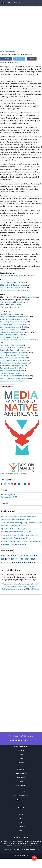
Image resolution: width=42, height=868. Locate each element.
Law (21, 804)
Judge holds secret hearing (10, 314)
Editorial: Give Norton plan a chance (13, 285)
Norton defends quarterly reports (12, 355)
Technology (21, 827)
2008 (21, 559)
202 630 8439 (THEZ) (11, 497)
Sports (21, 823)
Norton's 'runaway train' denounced (13, 358)
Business (21, 750)
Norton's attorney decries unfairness (14, 288)
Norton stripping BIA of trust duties (13, 360)
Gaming (15, 3)
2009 (15, 559)
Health (21, 781)
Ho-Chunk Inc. (24, 843)
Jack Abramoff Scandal (21, 796)
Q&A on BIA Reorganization (10, 373)
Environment (21, 769)
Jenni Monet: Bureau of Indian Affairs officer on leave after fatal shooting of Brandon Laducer (21, 530)
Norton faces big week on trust (12, 282)
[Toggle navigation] (37, 3)
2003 (16, 562)
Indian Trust (21, 792)
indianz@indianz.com (11, 495)
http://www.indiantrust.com (10, 307)
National (21, 808)
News (8, 3)
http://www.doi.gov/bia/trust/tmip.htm (14, 302)
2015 (20, 555)
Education (21, 763)
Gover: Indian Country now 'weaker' (13, 381)
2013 (32, 555)
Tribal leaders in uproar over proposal (14, 363)
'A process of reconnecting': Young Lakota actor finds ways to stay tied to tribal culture (21, 524)
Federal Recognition (21, 773)
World (21, 831)
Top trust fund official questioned (12, 319)
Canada (21, 755)
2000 (34, 562)
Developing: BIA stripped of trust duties (15, 376)
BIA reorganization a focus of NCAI (13, 327)
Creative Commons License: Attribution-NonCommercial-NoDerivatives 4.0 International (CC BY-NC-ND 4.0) (20, 587)
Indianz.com (25, 856)
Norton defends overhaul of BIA (12, 335)
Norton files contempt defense (12, 371)
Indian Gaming (21, 785)
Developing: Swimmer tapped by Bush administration (19, 340)
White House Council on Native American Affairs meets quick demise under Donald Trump (19, 518)
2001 (28, 562)
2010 (8, 559)
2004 (9, 562)
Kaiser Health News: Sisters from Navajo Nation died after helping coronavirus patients (21, 543)
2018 (3, 555)
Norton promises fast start (10, 337)
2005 (3, 562)
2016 (14, 555)
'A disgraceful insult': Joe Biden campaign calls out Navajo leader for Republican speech (20, 537)
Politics (21, 819)
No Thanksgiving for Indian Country (13, 322)
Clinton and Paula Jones (26, 276)
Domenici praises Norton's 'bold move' (14, 324)
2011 (3, 559)
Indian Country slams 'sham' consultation (15, 317)
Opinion (21, 815)
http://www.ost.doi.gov (31, 297)
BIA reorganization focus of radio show (15, 353)
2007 (27, 559)
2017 (9, 555)
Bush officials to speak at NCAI (11, 368)
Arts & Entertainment (21, 746)
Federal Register (21, 777)
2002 (22, 562)
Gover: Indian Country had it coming (13, 350)
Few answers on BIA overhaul (11, 345)
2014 (26, 555)
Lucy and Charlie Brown (8, 276)
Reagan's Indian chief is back (10, 330)
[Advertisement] (20, 29)
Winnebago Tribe (32, 846)
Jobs (21, 3)
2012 (37, 555)
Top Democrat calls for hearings (12, 366)
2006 (33, 559)
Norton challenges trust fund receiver (14, 348)
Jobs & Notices (21, 800)
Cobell (21, 758)
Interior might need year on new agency (15, 378)
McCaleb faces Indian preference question (15, 332)
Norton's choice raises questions (12, 290)
